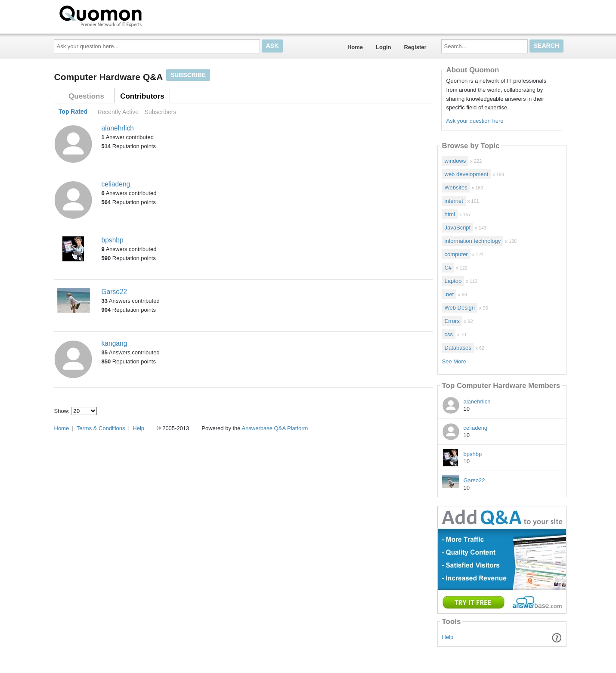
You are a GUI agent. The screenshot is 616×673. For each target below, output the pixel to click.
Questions (86, 96)
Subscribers (161, 112)
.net (449, 294)
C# (448, 268)
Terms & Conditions (101, 428)
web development (467, 174)
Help (448, 637)
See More (454, 361)
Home (355, 47)
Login (383, 47)
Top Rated (73, 112)
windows (455, 161)
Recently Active (118, 112)
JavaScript (458, 228)
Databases (458, 348)
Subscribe (188, 75)
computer (456, 254)
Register (415, 47)
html (450, 214)
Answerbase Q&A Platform (275, 428)
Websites (456, 188)
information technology (473, 241)
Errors (452, 321)
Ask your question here (475, 121)
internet (454, 201)
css (449, 334)
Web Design (460, 308)
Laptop (453, 281)
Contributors (142, 96)
